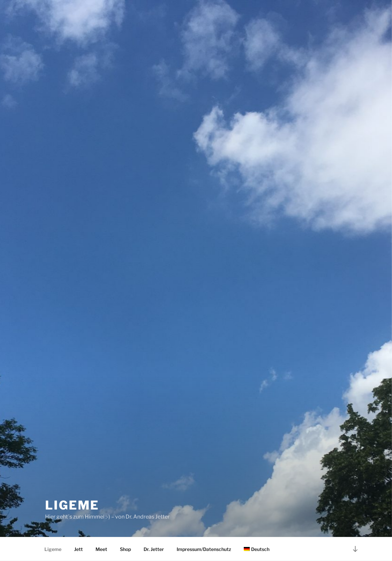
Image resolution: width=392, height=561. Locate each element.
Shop (125, 549)
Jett (78, 549)
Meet (101, 549)
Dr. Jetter (154, 549)
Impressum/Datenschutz (204, 549)
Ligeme (72, 505)
